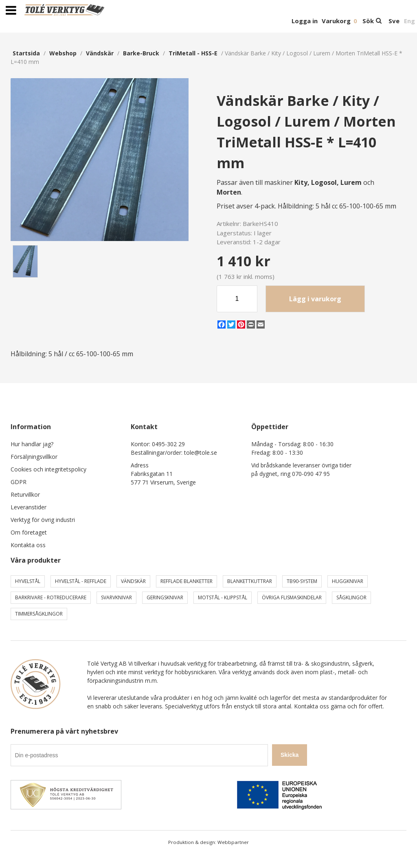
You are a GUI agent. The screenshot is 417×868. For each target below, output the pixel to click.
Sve (394, 21)
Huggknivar (348, 581)
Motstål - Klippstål (223, 597)
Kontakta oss (28, 545)
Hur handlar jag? (32, 444)
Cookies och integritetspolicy (48, 469)
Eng (409, 21)
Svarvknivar (116, 597)
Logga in (305, 21)
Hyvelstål (28, 581)
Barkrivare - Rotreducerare (51, 597)
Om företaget (29, 532)
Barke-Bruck (141, 53)
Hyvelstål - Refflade (81, 581)
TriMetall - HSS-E (193, 53)
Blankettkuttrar (250, 581)
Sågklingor (351, 597)
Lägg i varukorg (315, 299)
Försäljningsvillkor (34, 457)
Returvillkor (25, 494)
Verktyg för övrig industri (43, 520)
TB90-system (302, 581)
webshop (63, 53)
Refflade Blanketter (187, 581)
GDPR (19, 482)
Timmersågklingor (39, 614)
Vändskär (100, 53)
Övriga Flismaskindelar (292, 597)
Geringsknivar (165, 597)
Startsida (26, 53)
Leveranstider (29, 507)
